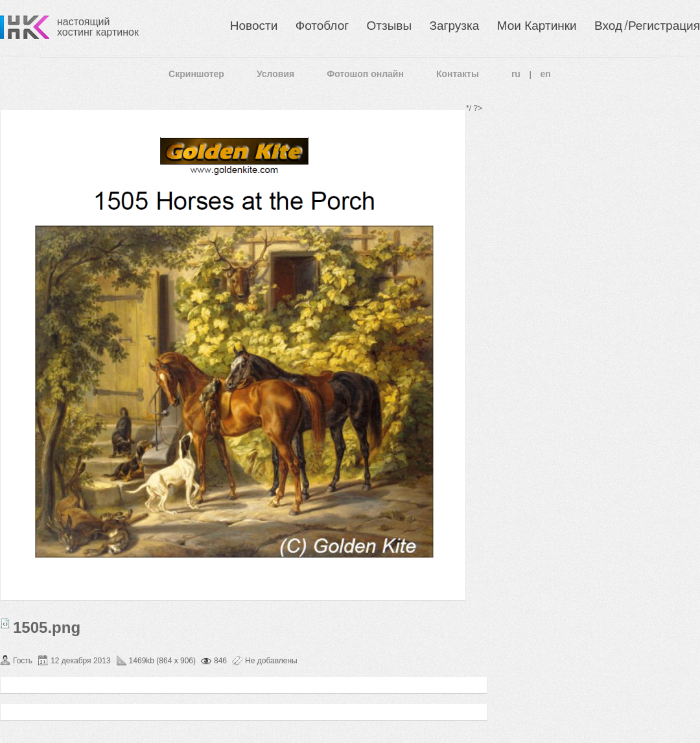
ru (516, 74)
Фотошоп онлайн (365, 74)
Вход (608, 26)
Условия (275, 74)
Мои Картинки (537, 26)
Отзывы (390, 26)
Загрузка (454, 26)
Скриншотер (196, 74)
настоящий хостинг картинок (98, 27)
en (546, 74)
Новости (254, 26)
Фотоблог (322, 26)
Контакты (458, 74)
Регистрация (664, 26)
